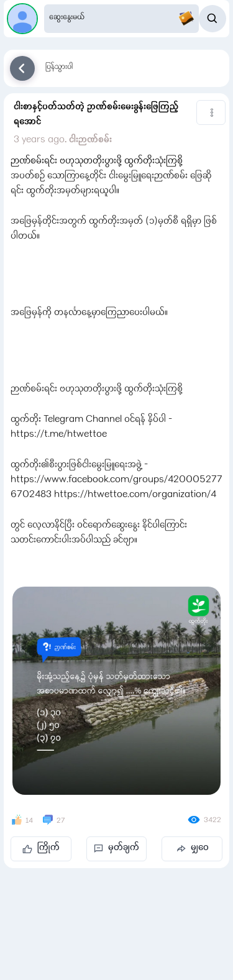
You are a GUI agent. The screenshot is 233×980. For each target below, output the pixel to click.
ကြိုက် (41, 848)
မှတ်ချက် (116, 848)
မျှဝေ (192, 848)
